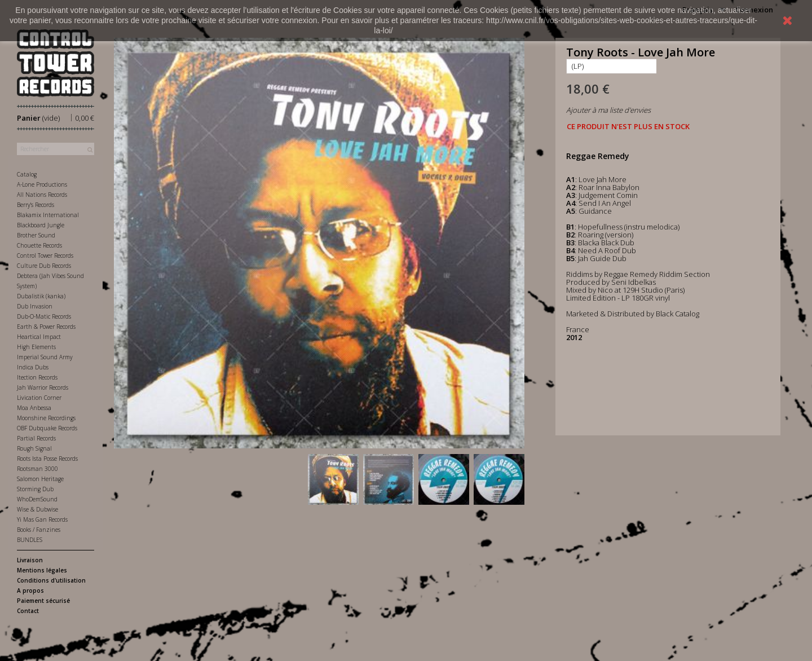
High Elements (36, 347)
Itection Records (37, 377)
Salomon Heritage (40, 479)
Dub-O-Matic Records (44, 316)
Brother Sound (36, 235)
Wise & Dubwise (37, 509)
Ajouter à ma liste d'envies (608, 110)
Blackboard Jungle (41, 225)
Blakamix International (48, 215)
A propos (30, 591)
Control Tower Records (45, 255)
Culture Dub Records (44, 266)
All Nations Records (42, 195)
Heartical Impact (39, 337)
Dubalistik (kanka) (41, 296)
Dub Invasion (35, 306)
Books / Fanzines (39, 530)
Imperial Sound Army (45, 357)
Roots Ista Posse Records (47, 459)
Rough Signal (34, 448)
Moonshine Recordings (46, 418)
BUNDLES (30, 540)
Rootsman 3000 (37, 469)
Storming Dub (35, 489)
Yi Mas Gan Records (42, 519)
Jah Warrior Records (43, 387)
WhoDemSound (37, 499)
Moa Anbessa (34, 408)
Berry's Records (36, 205)
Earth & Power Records (46, 327)
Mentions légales (42, 570)
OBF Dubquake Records (47, 428)
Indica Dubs (33, 367)
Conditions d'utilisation (51, 580)
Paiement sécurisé (43, 601)
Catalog (27, 174)
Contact (28, 611)
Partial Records (36, 438)
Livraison (30, 560)
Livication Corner (39, 398)
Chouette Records (39, 245)
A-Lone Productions (42, 184)
